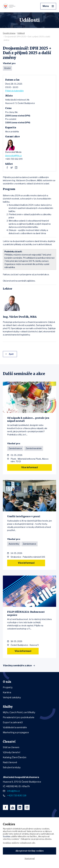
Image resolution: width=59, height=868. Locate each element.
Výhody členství (11, 752)
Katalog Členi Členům (15, 757)
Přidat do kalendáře (14, 91)
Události (21, 33)
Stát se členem (11, 747)
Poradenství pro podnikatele (19, 717)
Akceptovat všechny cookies (30, 851)
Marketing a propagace (16, 732)
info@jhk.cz (13, 791)
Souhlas (7, 836)
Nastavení (30, 859)
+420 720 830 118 (17, 796)
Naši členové (10, 762)
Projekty (8, 687)
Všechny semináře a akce (17, 666)
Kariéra (7, 692)
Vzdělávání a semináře (15, 727)
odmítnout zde (28, 843)
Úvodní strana (9, 33)
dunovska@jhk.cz (13, 155)
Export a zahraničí (13, 722)
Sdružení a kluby (12, 767)
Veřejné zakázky (12, 697)
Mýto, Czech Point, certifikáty (19, 712)
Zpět (11, 354)
